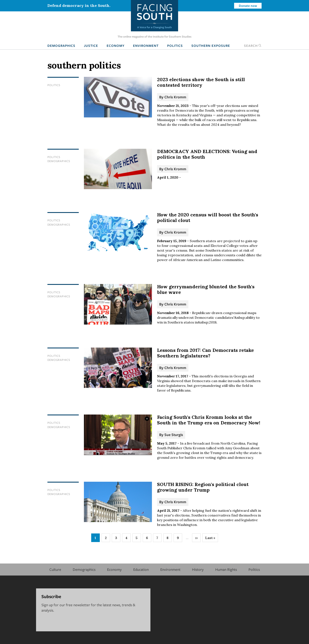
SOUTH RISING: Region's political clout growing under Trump (203, 487)
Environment (146, 46)
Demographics (61, 46)
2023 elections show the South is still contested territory (201, 82)
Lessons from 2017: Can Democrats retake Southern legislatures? (205, 353)
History (198, 569)
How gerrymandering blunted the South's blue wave (206, 289)
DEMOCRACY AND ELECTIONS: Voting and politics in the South (207, 154)
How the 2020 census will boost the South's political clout (208, 217)
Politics (175, 46)
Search (253, 46)
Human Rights (226, 569)
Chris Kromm (175, 97)
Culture (55, 569)
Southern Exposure (211, 46)
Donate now (248, 6)
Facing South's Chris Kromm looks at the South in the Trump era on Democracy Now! (209, 420)
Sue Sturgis (174, 435)
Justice (91, 46)
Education (141, 569)
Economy (116, 46)
